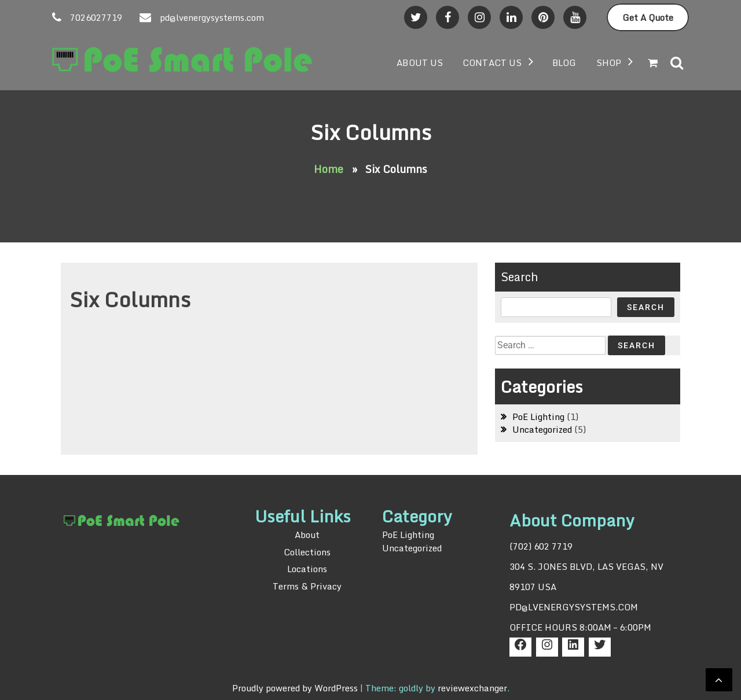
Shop (609, 62)
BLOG (564, 62)
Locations (307, 569)
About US (420, 62)
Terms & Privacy (307, 586)
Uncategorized (542, 429)
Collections (307, 552)
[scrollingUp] (719, 680)
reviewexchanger (472, 688)
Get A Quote (648, 17)
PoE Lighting (538, 417)
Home (329, 169)
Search (520, 277)
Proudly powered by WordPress (296, 688)
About (307, 535)
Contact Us (492, 62)
